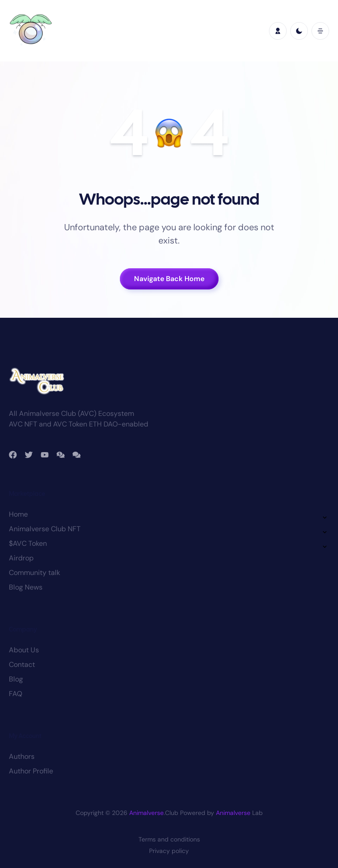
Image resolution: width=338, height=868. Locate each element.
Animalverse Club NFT (45, 529)
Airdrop (21, 558)
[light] (299, 31)
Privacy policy (169, 851)
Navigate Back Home (169, 279)
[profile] (278, 31)
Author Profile (31, 771)
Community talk (35, 573)
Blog (16, 679)
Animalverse (146, 813)
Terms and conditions (169, 839)
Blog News (26, 587)
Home (18, 514)
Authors (22, 756)
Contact (22, 664)
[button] (320, 31)
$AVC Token (28, 543)
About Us (24, 650)
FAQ (15, 694)
